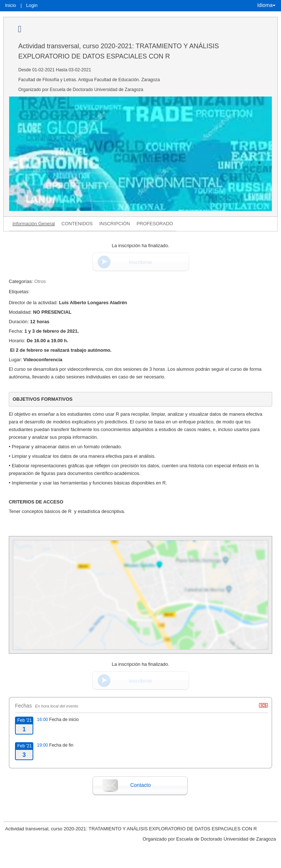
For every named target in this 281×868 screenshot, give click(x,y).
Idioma (266, 5)
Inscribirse (140, 262)
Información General (34, 224)
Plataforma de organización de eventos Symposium (140, 861)
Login (32, 5)
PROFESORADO (155, 224)
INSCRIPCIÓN (115, 224)
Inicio (11, 5)
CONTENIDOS (77, 224)
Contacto (140, 785)
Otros (40, 281)
